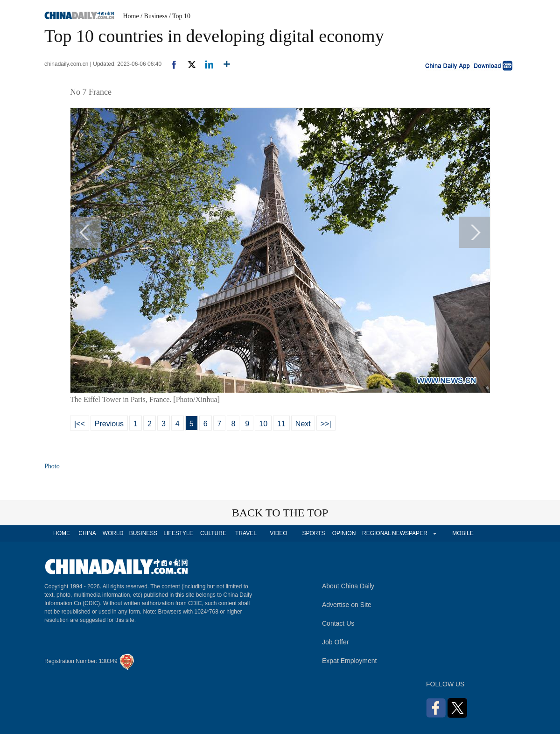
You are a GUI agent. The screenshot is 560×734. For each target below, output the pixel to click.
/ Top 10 (180, 16)
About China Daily (348, 586)
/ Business (154, 16)
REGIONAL (377, 533)
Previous (109, 424)
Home (131, 16)
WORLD (113, 533)
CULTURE (213, 533)
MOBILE (463, 533)
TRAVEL (246, 533)
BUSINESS (143, 533)
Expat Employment (350, 661)
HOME (62, 533)
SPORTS (313, 533)
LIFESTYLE (178, 533)
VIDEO (278, 533)
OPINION (344, 533)
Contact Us (338, 623)
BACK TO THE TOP (280, 513)
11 (281, 424)
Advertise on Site (347, 605)
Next (303, 424)
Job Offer (335, 642)
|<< (80, 424)
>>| (326, 424)
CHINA (87, 533)
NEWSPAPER (409, 533)
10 (263, 424)
